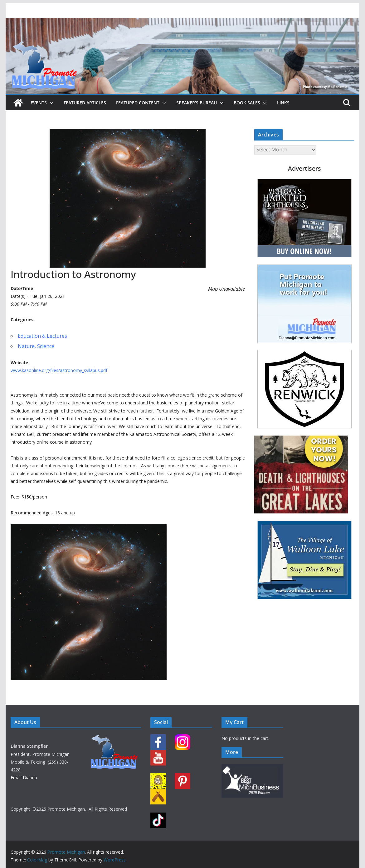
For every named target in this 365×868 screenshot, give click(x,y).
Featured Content (138, 103)
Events (39, 103)
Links (283, 103)
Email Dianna (24, 777)
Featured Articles (85, 103)
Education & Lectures (42, 336)
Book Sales (247, 103)
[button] (50, 103)
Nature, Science (36, 346)
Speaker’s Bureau (197, 103)
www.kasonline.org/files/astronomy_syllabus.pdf (59, 370)
